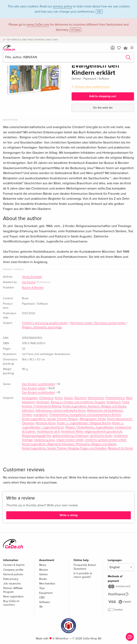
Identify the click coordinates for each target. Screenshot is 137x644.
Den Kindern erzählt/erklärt (38, 384)
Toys (42, 588)
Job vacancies (12, 584)
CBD (42, 598)
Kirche (59, 398)
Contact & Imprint (14, 565)
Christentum (46, 398)
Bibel (129, 398)
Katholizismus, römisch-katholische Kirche (61, 411)
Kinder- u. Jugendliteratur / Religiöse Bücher (84, 423)
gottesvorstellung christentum (70, 436)
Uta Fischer (29, 282)
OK (99, 12)
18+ (41, 607)
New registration (13, 597)
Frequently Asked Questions (85, 567)
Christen (27, 415)
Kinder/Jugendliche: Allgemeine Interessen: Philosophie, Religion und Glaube (69, 444)
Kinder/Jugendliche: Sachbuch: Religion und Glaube (94, 406)
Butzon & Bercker (33, 288)
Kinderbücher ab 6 (48, 432)
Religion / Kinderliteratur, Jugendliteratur (90, 427)
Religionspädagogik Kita (36, 436)
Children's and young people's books (45, 323)
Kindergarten (30, 398)
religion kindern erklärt (70, 440)
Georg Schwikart (32, 277)
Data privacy (11, 579)
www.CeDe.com (38, 25)
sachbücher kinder (101, 436)
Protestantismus (115, 398)
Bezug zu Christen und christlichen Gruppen (78, 402)
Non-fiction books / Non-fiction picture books (98, 323)
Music (43, 565)
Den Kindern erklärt (34, 388)
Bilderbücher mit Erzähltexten (105, 411)
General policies (13, 574)
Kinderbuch (114, 402)
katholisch (28, 411)
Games (43, 574)
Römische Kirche (46, 423)
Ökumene (80, 398)
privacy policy (63, 6)
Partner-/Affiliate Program (13, 590)
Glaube (68, 398)
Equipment (46, 593)
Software (45, 602)
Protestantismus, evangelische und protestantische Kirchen (85, 415)
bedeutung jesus (44, 440)
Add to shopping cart (103, 96)
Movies (44, 570)
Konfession (43, 402)
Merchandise (47, 584)
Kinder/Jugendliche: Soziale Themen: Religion (50, 419)
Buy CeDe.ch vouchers (11, 603)
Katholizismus (96, 398)
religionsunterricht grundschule (103, 432)
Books (43, 579)
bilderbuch (28, 402)
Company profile (13, 570)
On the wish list (103, 108)
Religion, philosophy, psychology (42, 327)
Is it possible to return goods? (83, 575)
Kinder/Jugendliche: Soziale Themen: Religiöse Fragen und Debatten (64, 448)
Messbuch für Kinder (120, 448)
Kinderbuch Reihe (72, 432)
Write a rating (68, 515)
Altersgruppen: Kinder (93, 419)
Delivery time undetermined (92, 87)
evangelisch (41, 415)
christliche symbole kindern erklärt (105, 440)
